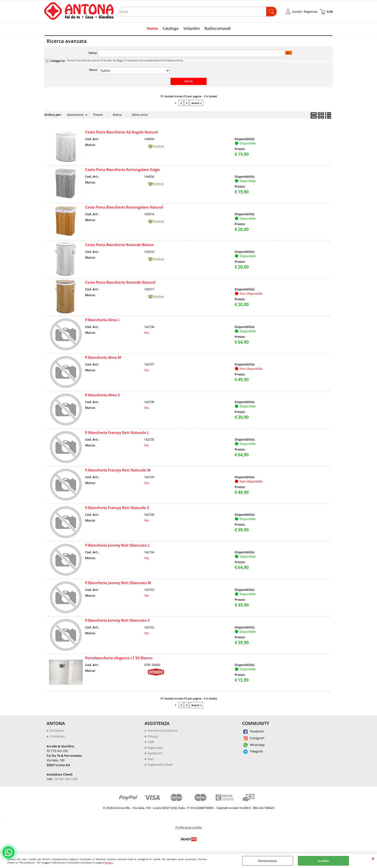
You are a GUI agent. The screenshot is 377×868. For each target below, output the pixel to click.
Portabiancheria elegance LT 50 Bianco (119, 658)
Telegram (253, 751)
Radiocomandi (217, 28)
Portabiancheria (173, 60)
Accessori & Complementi (144, 60)
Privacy (109, 862)
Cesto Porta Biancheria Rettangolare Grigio (123, 170)
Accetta (323, 861)
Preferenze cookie (188, 827)
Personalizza (267, 861)
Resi (151, 759)
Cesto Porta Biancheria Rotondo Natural (120, 282)
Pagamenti (155, 748)
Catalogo (171, 28)
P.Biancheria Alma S (102, 395)
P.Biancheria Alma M (103, 357)
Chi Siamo (57, 731)
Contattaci (57, 736)
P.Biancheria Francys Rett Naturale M (118, 470)
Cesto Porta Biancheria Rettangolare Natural (124, 207)
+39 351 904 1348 (65, 779)
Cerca (93, 53)
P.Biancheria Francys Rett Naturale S (117, 508)
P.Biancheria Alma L (102, 320)
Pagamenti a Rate (160, 764)
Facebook (254, 731)
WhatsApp (254, 745)
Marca (93, 70)
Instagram (254, 738)
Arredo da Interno (89, 60)
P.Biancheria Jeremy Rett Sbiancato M (118, 583)
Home (152, 28)
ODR (151, 742)
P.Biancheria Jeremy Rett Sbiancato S (117, 620)
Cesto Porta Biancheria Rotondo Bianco (119, 245)
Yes (146, 333)
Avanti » (196, 103)
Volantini (192, 28)
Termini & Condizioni (162, 731)
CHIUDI (373, 858)
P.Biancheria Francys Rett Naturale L (117, 432)
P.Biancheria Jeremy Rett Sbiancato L (117, 545)
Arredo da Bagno (114, 60)
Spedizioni (155, 753)
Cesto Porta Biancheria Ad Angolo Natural (122, 132)
